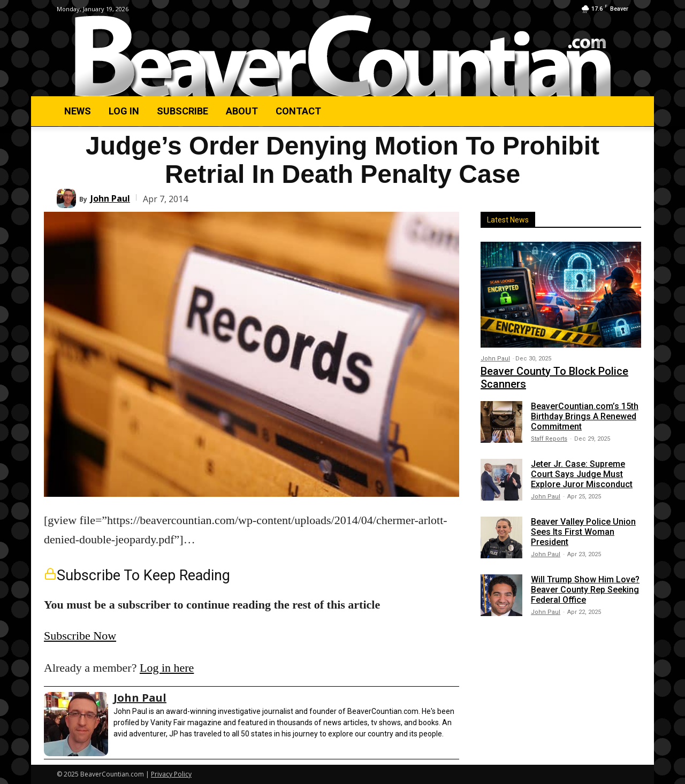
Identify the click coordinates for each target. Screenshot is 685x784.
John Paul (110, 198)
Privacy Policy (171, 774)
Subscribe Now (80, 636)
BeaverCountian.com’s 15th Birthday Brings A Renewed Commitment (585, 416)
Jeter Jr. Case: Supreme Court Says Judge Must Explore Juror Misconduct (582, 474)
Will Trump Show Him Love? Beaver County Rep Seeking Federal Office (585, 590)
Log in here (167, 668)
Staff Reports (549, 439)
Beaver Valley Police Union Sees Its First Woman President (583, 532)
